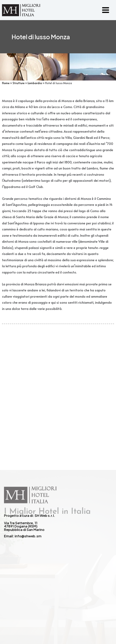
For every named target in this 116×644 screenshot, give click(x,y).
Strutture (19, 83)
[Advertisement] (58, 380)
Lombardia (35, 83)
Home (6, 83)
